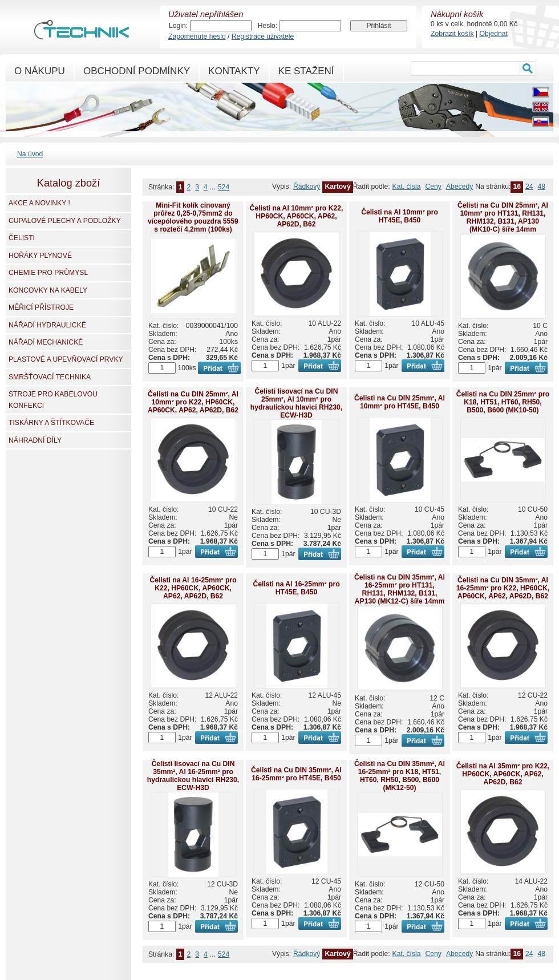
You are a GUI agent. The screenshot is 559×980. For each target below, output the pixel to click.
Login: (178, 26)
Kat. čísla (407, 187)
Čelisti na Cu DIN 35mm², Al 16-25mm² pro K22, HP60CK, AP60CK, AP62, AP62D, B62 (503, 588)
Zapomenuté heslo (197, 37)
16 (517, 187)
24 (529, 187)
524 (224, 187)
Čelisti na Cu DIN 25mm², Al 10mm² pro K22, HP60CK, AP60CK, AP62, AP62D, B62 (193, 402)
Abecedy (459, 187)
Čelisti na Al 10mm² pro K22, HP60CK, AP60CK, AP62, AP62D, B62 (297, 216)
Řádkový (307, 187)
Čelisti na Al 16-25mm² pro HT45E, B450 (296, 588)
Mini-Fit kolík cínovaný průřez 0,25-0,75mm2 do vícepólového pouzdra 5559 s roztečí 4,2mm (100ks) (193, 217)
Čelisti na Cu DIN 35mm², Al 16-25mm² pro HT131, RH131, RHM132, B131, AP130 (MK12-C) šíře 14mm (400, 589)
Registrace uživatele (263, 37)
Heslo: (268, 26)
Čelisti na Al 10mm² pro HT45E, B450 (400, 216)
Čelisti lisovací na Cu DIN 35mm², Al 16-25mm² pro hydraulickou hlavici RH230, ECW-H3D (193, 776)
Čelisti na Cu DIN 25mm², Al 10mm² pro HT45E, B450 (400, 402)
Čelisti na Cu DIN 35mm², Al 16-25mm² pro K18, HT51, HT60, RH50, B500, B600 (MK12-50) (400, 776)
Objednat (494, 34)
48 (541, 187)
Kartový (337, 187)
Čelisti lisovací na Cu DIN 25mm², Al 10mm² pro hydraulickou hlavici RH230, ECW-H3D (296, 403)
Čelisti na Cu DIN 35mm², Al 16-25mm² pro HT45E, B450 (296, 774)
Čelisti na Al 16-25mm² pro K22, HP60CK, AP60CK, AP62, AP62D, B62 (193, 588)
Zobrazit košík (452, 34)
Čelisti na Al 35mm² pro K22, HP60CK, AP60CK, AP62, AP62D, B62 (503, 774)
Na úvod (30, 154)
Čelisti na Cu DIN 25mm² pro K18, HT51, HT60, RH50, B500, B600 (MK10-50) (503, 402)
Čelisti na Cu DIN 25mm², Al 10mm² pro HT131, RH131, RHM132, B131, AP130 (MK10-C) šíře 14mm (503, 217)
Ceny (434, 187)
